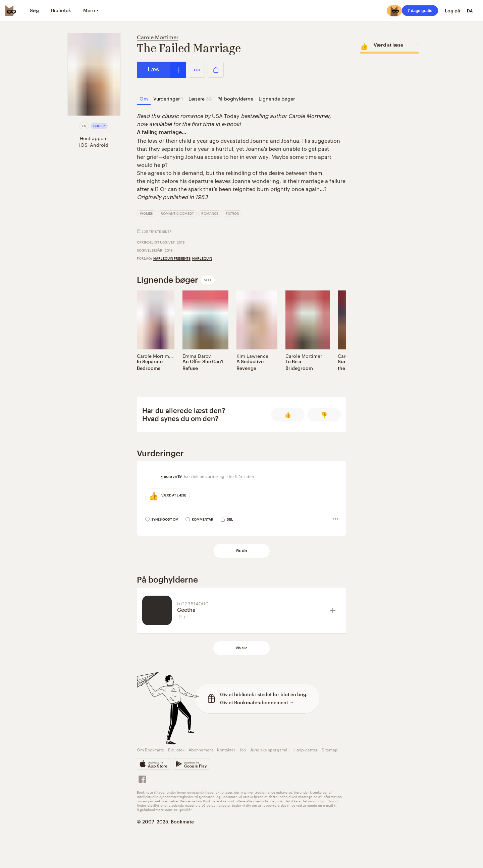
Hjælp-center (305, 749)
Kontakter (226, 749)
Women (147, 213)
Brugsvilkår (183, 809)
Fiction (232, 213)
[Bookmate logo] (11, 11)
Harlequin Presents (172, 258)
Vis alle (241, 551)
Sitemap (330, 749)
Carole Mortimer (158, 36)
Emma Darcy (197, 355)
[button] (197, 70)
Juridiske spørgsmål (269, 749)
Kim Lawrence (252, 355)
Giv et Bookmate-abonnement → (257, 702)
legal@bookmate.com (154, 809)
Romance (210, 213)
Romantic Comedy (177, 213)
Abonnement (201, 749)
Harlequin (202, 258)
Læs (153, 70)
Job (243, 749)
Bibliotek (176, 749)
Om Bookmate (150, 749)
